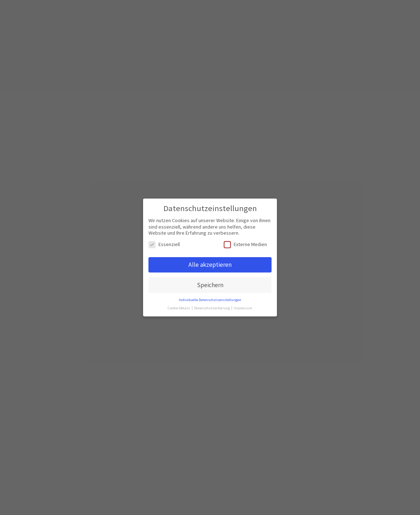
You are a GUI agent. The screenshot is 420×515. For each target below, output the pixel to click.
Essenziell (164, 244)
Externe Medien (245, 244)
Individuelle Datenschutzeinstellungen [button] (210, 300)
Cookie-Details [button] (179, 308)
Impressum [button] (243, 308)
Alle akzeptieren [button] (210, 265)
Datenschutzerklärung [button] (212, 308)
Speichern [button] (210, 285)
